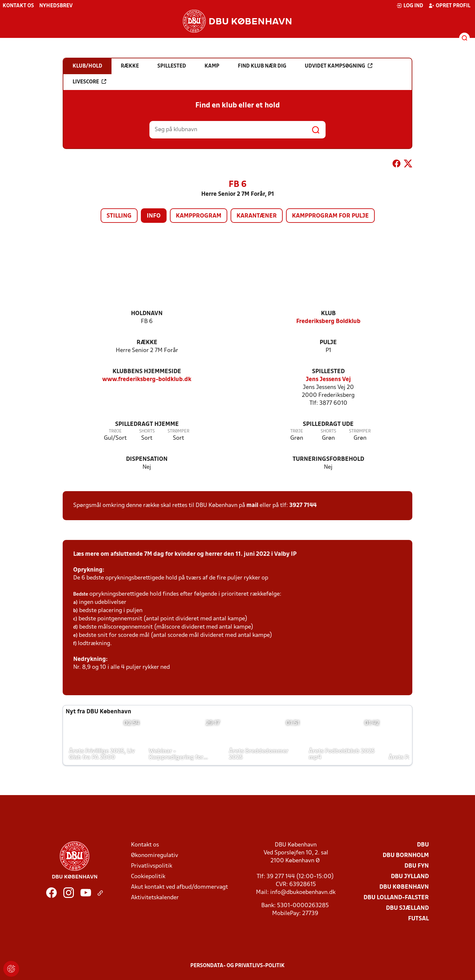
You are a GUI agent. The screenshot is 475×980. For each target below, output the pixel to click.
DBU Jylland (410, 877)
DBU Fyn (417, 866)
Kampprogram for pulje (330, 216)
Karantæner (257, 216)
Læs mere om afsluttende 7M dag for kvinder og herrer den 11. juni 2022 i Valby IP (185, 554)
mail (252, 505)
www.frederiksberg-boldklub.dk (147, 380)
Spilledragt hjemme (147, 424)
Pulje (328, 343)
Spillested (328, 372)
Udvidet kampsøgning (339, 66)
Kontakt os (18, 6)
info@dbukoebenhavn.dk (303, 892)
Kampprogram (199, 216)
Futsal (418, 919)
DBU (423, 845)
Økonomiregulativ (155, 856)
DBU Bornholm (406, 856)
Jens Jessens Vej (328, 380)
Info (154, 216)
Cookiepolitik (148, 877)
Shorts (147, 431)
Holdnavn (147, 314)
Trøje (115, 431)
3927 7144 (303, 505)
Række (147, 343)
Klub (328, 314)
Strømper (178, 431)
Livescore (89, 82)
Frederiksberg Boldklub (328, 322)
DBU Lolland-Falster (396, 898)
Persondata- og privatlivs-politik (237, 966)
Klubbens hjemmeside (147, 372)
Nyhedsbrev (56, 6)
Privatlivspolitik (152, 866)
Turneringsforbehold (328, 459)
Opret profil (449, 6)
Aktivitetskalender (155, 898)
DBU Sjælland (407, 908)
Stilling (119, 216)
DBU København (404, 887)
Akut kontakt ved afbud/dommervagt (179, 887)
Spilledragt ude (328, 424)
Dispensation (147, 459)
